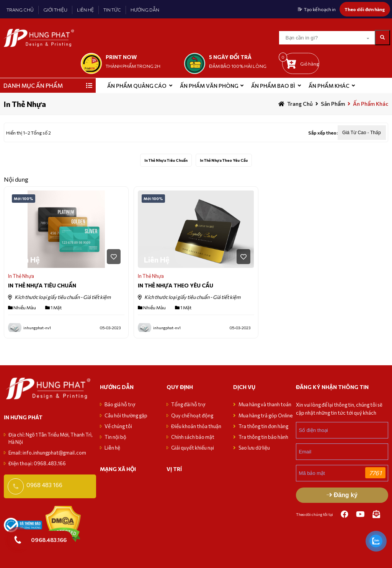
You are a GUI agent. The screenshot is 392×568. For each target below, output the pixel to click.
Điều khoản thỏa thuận (196, 426)
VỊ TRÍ (174, 469)
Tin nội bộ (115, 437)
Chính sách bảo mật (193, 437)
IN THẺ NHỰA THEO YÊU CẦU (176, 285)
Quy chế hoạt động (192, 415)
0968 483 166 (44, 485)
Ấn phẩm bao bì (273, 86)
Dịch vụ (244, 387)
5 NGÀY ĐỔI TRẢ (230, 57)
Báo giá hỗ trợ (120, 404)
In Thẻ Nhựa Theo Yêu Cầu (224, 160)
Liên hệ (112, 448)
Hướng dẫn (117, 387)
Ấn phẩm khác (329, 86)
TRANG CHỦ (20, 10)
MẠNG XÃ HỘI (118, 469)
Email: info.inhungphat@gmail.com (47, 453)
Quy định (180, 387)
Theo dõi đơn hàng (365, 9)
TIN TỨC (112, 10)
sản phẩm (333, 104)
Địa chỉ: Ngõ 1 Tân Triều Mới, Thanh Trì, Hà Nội (51, 438)
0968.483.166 (49, 540)
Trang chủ (300, 104)
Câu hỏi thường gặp (126, 415)
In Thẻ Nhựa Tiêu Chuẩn (166, 160)
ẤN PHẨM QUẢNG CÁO (137, 86)
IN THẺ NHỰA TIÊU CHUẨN (42, 285)
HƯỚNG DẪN (145, 10)
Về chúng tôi (118, 426)
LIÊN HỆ (85, 10)
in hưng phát (23, 417)
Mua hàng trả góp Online (266, 415)
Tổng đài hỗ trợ (188, 404)
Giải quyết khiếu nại (193, 448)
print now (121, 57)
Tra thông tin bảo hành (263, 437)
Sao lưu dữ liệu (254, 448)
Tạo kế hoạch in (320, 9)
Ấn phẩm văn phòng (209, 86)
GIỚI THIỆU (55, 10)
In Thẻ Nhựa (21, 276)
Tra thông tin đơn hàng (263, 426)
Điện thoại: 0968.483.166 (37, 463)
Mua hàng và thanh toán (265, 404)
